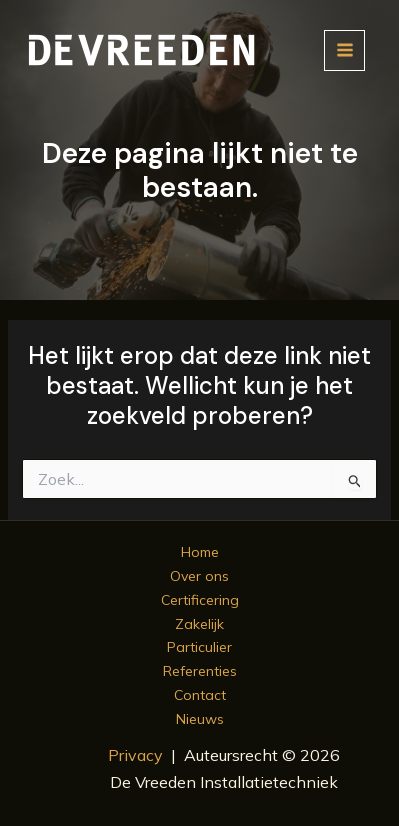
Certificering (200, 600)
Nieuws (200, 719)
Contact (200, 695)
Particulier (199, 647)
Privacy (135, 755)
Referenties (200, 671)
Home (200, 552)
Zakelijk (199, 624)
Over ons (199, 576)
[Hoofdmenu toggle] (344, 50)
